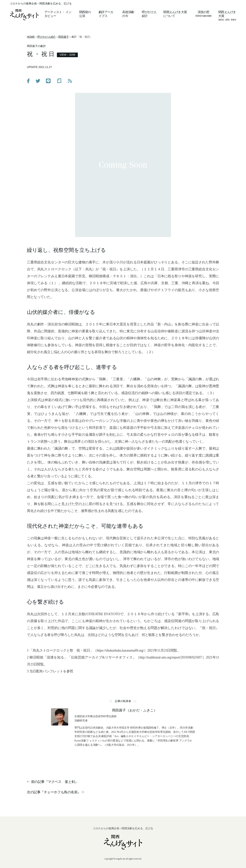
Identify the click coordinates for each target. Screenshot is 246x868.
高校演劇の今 (128, 14)
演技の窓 (203, 12)
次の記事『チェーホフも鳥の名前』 (55, 792)
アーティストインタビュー (58, 14)
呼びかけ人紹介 (149, 14)
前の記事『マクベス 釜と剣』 (53, 782)
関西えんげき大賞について (175, 14)
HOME (31, 37)
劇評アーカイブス (106, 14)
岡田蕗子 (64, 37)
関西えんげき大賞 (227, 14)
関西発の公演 (85, 14)
